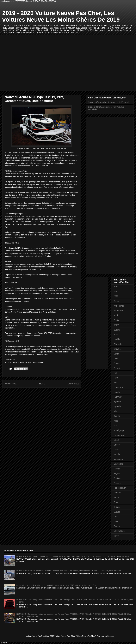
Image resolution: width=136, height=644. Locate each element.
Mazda (117, 454)
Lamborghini (119, 435)
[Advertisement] (27, 63)
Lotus (116, 449)
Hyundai (117, 406)
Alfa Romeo (119, 306)
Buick (116, 334)
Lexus (116, 440)
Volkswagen (119, 531)
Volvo (116, 536)
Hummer (118, 397)
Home (42, 384)
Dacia (116, 354)
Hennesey (118, 387)
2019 (116, 287)
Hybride (117, 402)
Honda (117, 392)
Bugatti (117, 330)
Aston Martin (119, 311)
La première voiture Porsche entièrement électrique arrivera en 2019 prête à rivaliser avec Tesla (57, 585)
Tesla (116, 521)
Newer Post (11, 384)
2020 (116, 291)
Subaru (117, 507)
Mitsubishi (118, 464)
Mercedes (118, 459)
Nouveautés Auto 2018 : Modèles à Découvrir (109, 102)
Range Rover (120, 488)
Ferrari (117, 368)
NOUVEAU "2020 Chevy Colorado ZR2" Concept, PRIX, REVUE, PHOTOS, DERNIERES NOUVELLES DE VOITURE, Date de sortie (73, 556)
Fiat (115, 373)
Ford (116, 378)
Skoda (117, 497)
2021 (116, 296)
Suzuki (117, 512)
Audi (116, 315)
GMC (116, 382)
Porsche (117, 483)
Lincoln (117, 445)
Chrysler (117, 349)
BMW (116, 325)
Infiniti (116, 411)
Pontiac (117, 478)
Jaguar (117, 416)
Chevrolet (118, 344)
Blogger (111, 636)
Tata (116, 517)
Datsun (117, 358)
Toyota (117, 526)
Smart (116, 502)
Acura (116, 301)
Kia (115, 425)
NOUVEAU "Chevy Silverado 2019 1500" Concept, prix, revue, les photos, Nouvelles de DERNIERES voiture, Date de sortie (69, 571)
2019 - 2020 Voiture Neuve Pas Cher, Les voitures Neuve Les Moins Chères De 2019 (61, 16)
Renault (117, 493)
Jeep (116, 421)
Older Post (73, 384)
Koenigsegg (119, 430)
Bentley (117, 320)
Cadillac (117, 339)
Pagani (117, 473)
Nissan (117, 469)
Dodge (117, 363)
